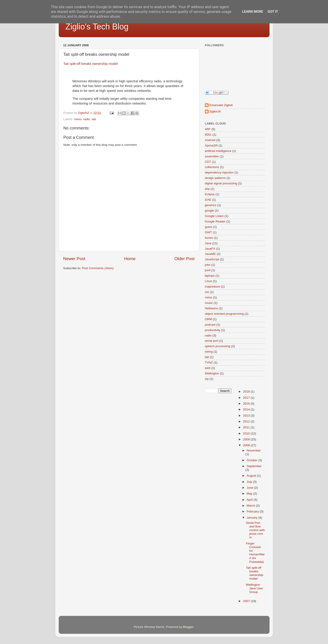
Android (210, 140)
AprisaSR (211, 145)
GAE (208, 200)
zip (207, 379)
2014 (247, 409)
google (210, 211)
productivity (213, 330)
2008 (247, 445)
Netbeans (211, 308)
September (254, 466)
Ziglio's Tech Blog (97, 27)
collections (212, 167)
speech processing (218, 346)
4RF (208, 129)
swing (209, 352)
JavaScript (212, 259)
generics (211, 205)
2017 (247, 398)
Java (208, 243)
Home (130, 259)
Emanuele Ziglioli (221, 105)
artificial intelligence (218, 151)
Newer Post (74, 259)
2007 (247, 601)
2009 (247, 439)
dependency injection (219, 172)
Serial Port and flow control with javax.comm (255, 530)
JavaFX (210, 249)
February (253, 511)
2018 (247, 392)
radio (87, 119)
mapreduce (213, 287)
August (252, 476)
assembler (212, 156)
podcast (210, 325)
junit (208, 270)
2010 (247, 433)
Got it (273, 12)
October (253, 460)
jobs (208, 265)
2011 (247, 427)
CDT (208, 162)
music (209, 303)
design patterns (215, 178)
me (207, 292)
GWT (209, 232)
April (250, 500)
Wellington (212, 373)
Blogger (188, 627)
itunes (209, 238)
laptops (210, 276)
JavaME (210, 254)
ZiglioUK (215, 111)
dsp (207, 189)
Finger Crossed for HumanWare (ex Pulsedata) (255, 553)
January (253, 518)
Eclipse (210, 194)
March (251, 506)
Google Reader (215, 221)
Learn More (253, 12)
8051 (208, 135)
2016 (247, 404)
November (254, 450)
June (250, 488)
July (250, 482)
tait (94, 119)
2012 (247, 421)
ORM (209, 319)
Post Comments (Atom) (98, 268)
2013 (247, 416)
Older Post (184, 259)
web (208, 368)
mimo (78, 119)
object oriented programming (224, 314)
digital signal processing (221, 183)
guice (209, 227)
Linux (209, 281)
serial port (212, 341)
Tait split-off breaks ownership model (91, 64)
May (250, 494)
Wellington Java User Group (255, 588)
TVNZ (209, 362)
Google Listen (214, 216)
